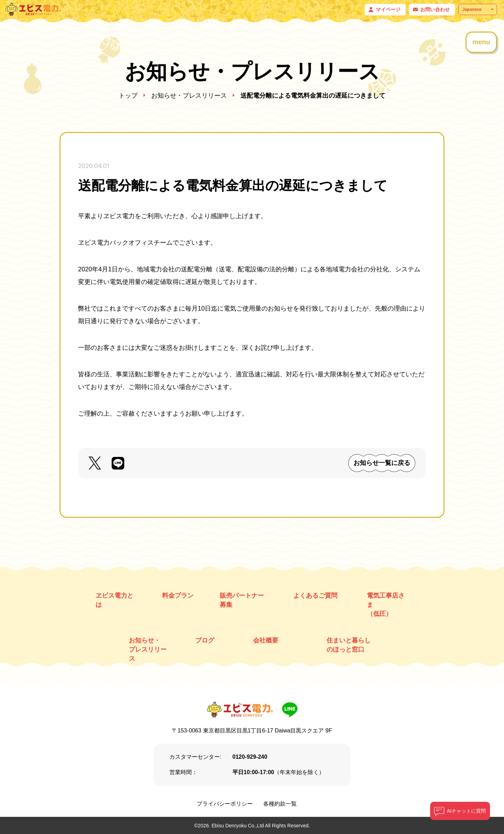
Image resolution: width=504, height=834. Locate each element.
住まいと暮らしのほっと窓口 (349, 645)
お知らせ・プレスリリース (189, 96)
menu (481, 42)
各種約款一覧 (280, 804)
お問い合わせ (435, 9)
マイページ (388, 9)
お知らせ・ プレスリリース (148, 649)
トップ (128, 96)
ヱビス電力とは (114, 600)
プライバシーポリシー (225, 804)
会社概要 (266, 640)
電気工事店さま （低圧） (386, 605)
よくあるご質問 (315, 596)
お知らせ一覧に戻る (382, 463)
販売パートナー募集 (242, 600)
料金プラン (178, 596)
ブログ (205, 640)
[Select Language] (478, 9)
